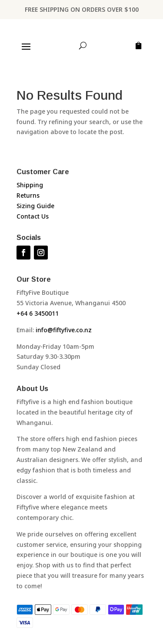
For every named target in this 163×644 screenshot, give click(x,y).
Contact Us (33, 216)
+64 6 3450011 (38, 313)
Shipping (30, 185)
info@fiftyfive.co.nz (64, 330)
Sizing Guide (35, 206)
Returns (28, 195)
